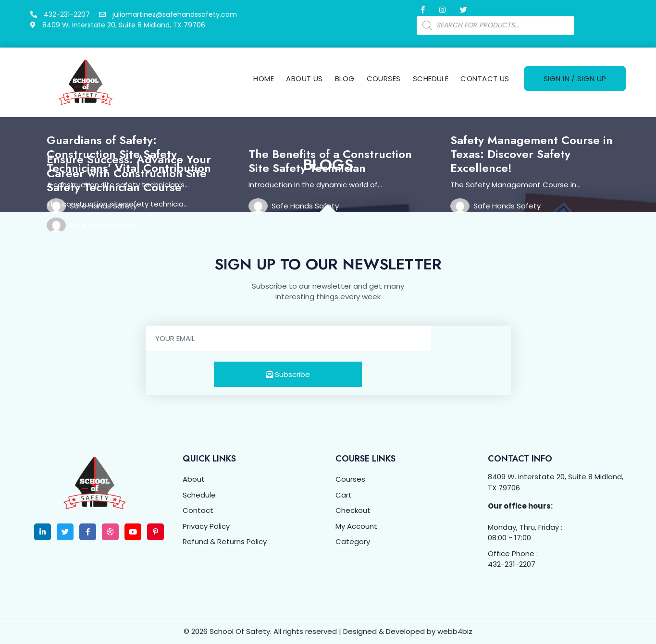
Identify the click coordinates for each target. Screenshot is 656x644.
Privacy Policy (206, 526)
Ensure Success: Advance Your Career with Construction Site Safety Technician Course (129, 173)
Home (264, 79)
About (194, 479)
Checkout (353, 510)
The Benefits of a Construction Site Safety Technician (330, 161)
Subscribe (288, 374)
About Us (304, 79)
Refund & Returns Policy (225, 541)
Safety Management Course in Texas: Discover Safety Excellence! (532, 154)
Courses (384, 79)
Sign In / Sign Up (575, 79)
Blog (345, 79)
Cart (344, 495)
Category (353, 541)
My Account (356, 526)
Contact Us (485, 79)
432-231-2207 (512, 564)
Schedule (431, 79)
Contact (198, 510)
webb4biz (455, 631)
